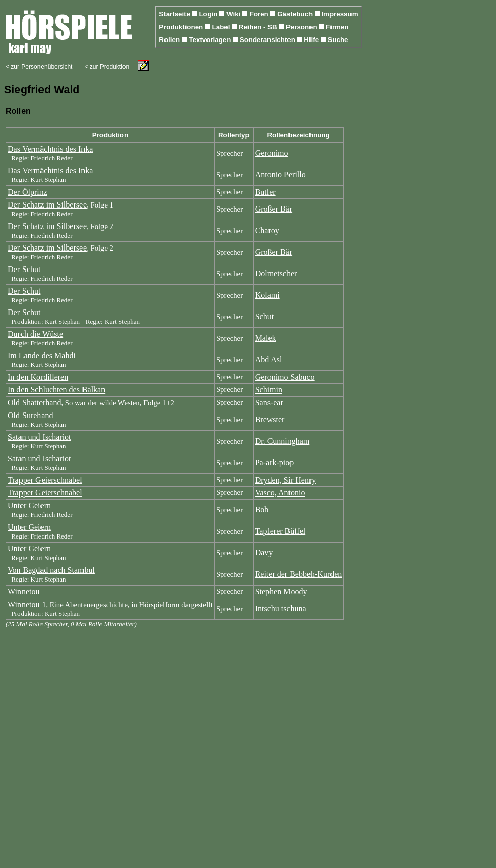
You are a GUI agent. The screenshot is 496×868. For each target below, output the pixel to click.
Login (209, 14)
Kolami (267, 295)
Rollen (170, 40)
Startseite (175, 14)
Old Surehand (30, 415)
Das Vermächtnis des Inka (50, 149)
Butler (265, 192)
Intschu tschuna (281, 608)
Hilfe (312, 40)
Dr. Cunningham (283, 441)
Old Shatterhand (34, 402)
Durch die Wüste (35, 334)
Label (222, 27)
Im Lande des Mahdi (42, 355)
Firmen (337, 27)
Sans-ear (269, 402)
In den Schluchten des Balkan (56, 390)
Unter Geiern (29, 505)
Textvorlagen (211, 40)
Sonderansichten (268, 40)
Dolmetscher (276, 273)
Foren (260, 14)
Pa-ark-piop (275, 462)
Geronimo (272, 153)
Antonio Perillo (281, 174)
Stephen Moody (281, 592)
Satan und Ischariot (39, 437)
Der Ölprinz (27, 192)
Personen (302, 27)
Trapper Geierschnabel (45, 480)
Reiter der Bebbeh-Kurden (299, 574)
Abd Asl (269, 359)
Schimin (269, 390)
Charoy (267, 230)
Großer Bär (274, 209)
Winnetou (24, 592)
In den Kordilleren (38, 377)
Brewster (270, 419)
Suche (338, 40)
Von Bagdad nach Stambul (51, 570)
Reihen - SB (259, 27)
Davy (264, 553)
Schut (264, 316)
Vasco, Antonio (280, 493)
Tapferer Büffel (281, 531)
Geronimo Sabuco (285, 377)
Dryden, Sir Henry (286, 480)
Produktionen (182, 27)
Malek (266, 338)
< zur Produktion (107, 67)
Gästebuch (296, 14)
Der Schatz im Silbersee (47, 205)
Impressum (339, 14)
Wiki (234, 14)
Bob (262, 510)
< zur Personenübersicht (39, 67)
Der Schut (24, 269)
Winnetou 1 (27, 604)
